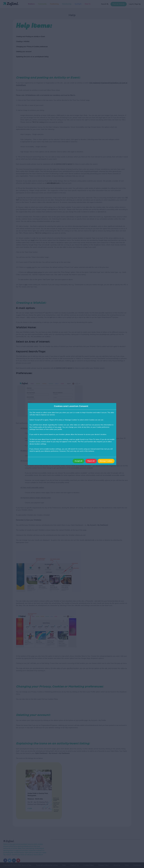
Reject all (91, 461)
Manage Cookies (106, 461)
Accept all (78, 461)
